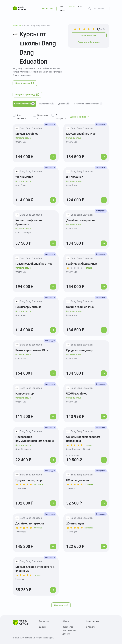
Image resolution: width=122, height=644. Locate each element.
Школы (72, 7)
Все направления (24, 104)
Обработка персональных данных (69, 630)
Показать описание (22, 75)
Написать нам (93, 621)
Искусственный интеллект (88, 104)
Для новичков (22, 117)
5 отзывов (39, 484)
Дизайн (64, 104)
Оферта (66, 621)
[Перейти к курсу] (53, 157)
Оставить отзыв (23, 138)
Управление (47, 104)
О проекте (91, 627)
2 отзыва (89, 528)
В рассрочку (61, 117)
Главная (17, 26)
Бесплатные (43, 117)
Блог (80, 7)
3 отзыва (38, 528)
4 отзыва (89, 484)
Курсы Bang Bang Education (37, 26)
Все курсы (63, 8)
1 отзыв (88, 268)
